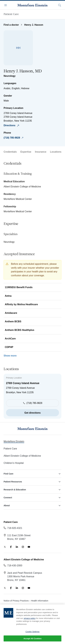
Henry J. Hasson (34, 25)
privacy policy (30, 620)
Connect (32, 498)
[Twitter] (5, 547)
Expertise (26, 152)
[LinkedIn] (17, 547)
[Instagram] (23, 547)
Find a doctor (11, 25)
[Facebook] (11, 547)
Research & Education (32, 490)
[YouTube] (29, 547)
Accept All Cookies (32, 640)
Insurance (41, 152)
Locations (56, 152)
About (32, 505)
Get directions (32, 413)
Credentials (10, 152)
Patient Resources (32, 482)
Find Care (32, 474)
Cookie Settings (32, 634)
